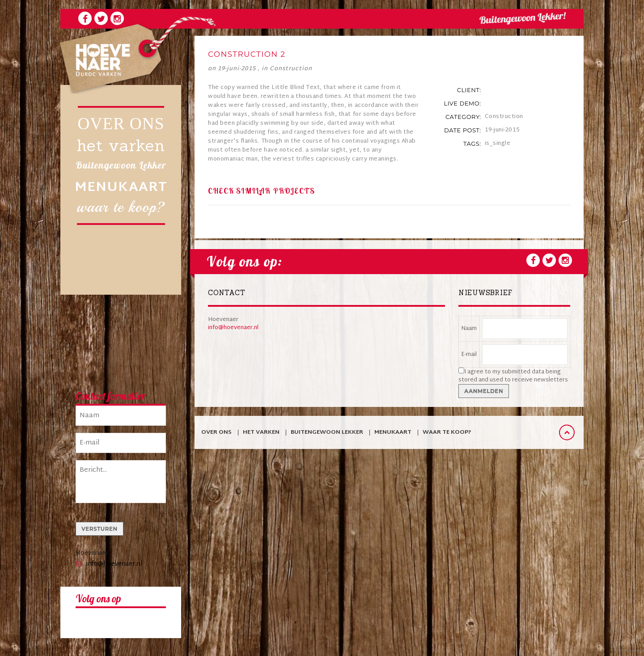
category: (463, 117)
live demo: (462, 103)
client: (469, 90)
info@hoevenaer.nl (114, 564)
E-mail (469, 355)
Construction (291, 69)
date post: (462, 130)
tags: (472, 144)
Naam (469, 329)
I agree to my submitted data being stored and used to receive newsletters (513, 376)
